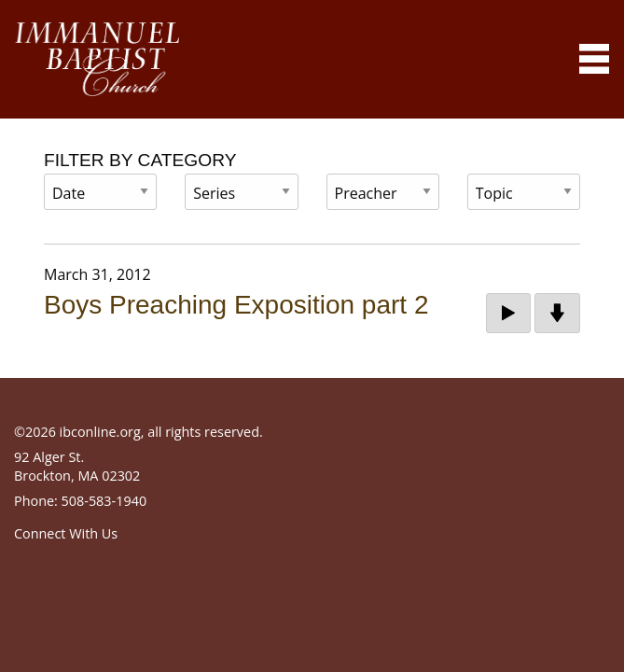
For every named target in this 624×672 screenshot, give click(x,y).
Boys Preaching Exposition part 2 (236, 305)
